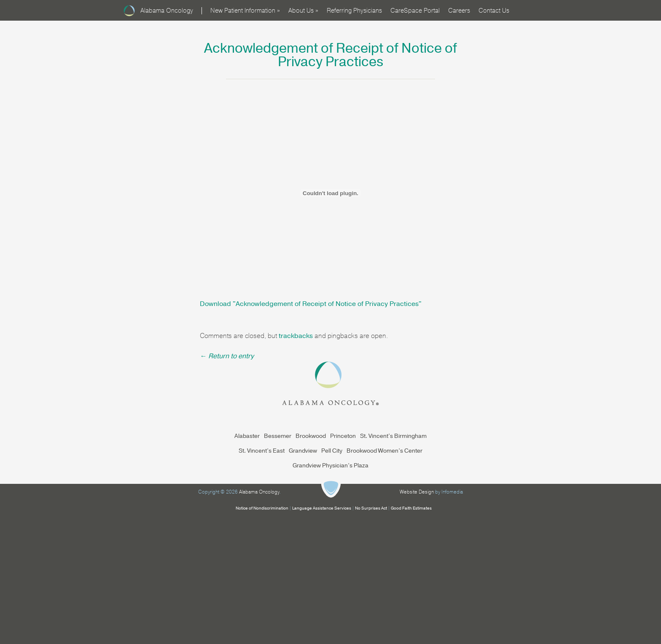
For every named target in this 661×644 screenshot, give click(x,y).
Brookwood (311, 436)
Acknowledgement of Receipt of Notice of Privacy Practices (330, 55)
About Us (303, 11)
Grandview (303, 451)
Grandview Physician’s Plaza (330, 466)
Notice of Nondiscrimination (262, 508)
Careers (459, 11)
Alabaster (247, 436)
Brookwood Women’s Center (384, 451)
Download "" (311, 304)
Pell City (332, 451)
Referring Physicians (354, 11)
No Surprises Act (371, 508)
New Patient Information (245, 11)
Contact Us (494, 11)
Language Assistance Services (322, 508)
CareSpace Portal (415, 11)
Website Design (417, 492)
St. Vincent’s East (262, 451)
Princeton (343, 436)
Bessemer (278, 436)
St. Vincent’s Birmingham (393, 436)
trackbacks (296, 336)
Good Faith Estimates (411, 508)
